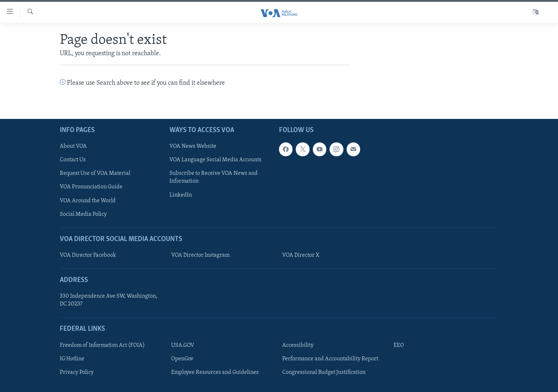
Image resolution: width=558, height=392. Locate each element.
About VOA (73, 146)
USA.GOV (183, 345)
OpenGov (182, 359)
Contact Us (73, 160)
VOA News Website (193, 146)
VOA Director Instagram (200, 255)
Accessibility (298, 345)
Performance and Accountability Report (330, 359)
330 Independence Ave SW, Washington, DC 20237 (109, 300)
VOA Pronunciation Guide (91, 187)
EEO (399, 345)
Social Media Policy (83, 214)
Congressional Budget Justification (324, 372)
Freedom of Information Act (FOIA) (102, 345)
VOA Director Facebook (88, 255)
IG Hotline (72, 359)
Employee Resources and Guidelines (215, 372)
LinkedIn (181, 195)
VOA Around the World (88, 200)
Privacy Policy (77, 372)
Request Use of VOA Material (95, 173)
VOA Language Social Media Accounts (215, 160)
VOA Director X (301, 255)
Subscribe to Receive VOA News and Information (214, 177)
